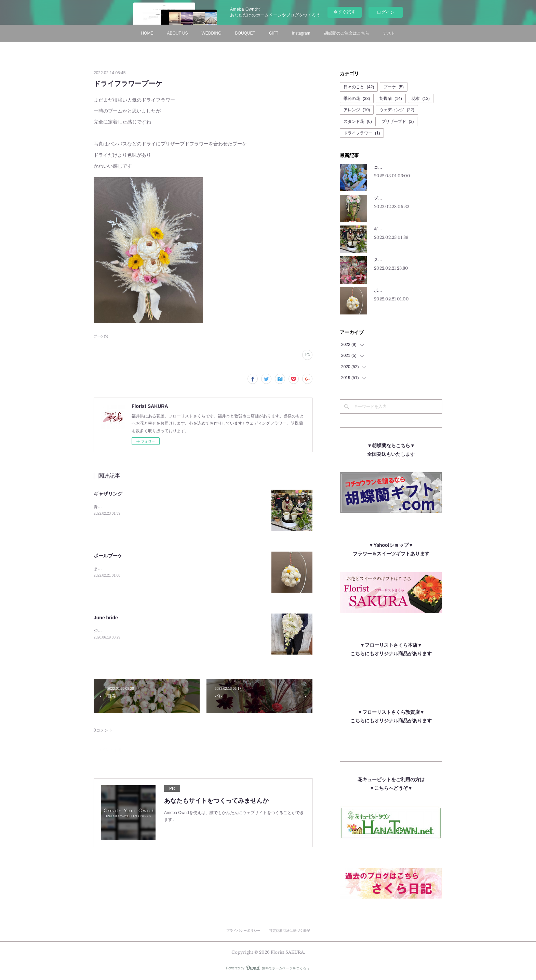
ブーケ (394, 87)
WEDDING (212, 33)
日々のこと (359, 87)
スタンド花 (358, 121)
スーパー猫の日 (388, 260)
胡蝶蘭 (391, 99)
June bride (106, 618)
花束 (421, 99)
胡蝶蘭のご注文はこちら (347, 33)
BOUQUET (245, 33)
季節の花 (357, 99)
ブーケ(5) (101, 336)
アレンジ (357, 110)
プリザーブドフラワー (394, 198)
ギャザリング (108, 494)
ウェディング (397, 110)
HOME (147, 33)
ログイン (386, 12)
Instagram (301, 33)
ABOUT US (177, 33)
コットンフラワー (390, 167)
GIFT (274, 33)
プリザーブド (398, 121)
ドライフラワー (362, 133)
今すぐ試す (344, 12)
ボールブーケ (108, 556)
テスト (389, 33)
